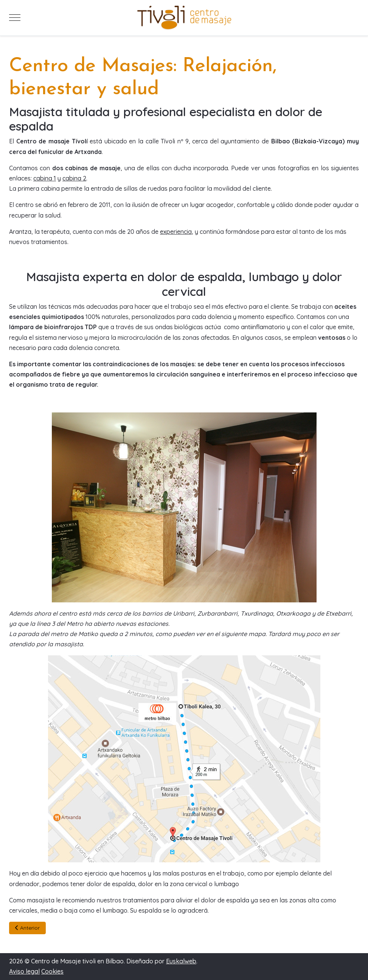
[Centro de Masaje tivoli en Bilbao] (184, 18)
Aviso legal (24, 971)
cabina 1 (45, 178)
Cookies (52, 971)
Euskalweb (181, 961)
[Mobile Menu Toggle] (15, 18)
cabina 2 (74, 178)
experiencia (176, 232)
